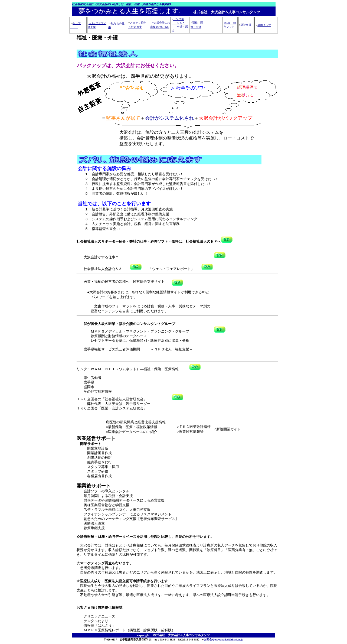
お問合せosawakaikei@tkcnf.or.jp (224, 640)
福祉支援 (246, 25)
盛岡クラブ (264, 25)
